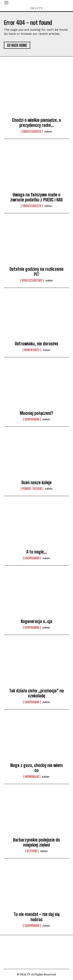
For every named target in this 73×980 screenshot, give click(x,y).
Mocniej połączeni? (36, 413)
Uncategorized (32, 131)
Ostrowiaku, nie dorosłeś (36, 344)
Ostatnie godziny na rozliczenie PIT (36, 272)
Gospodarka (32, 419)
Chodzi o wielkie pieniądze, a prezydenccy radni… (36, 123)
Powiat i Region (32, 489)
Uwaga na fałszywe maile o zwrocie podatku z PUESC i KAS (36, 197)
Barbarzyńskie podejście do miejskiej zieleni (36, 842)
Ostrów (32, 851)
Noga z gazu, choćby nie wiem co (36, 768)
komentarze (32, 350)
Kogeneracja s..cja (37, 621)
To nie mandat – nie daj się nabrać (37, 917)
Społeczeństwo (32, 280)
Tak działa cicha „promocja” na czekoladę (36, 693)
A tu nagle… (37, 552)
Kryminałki (32, 777)
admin (48, 132)
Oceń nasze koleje (36, 483)
